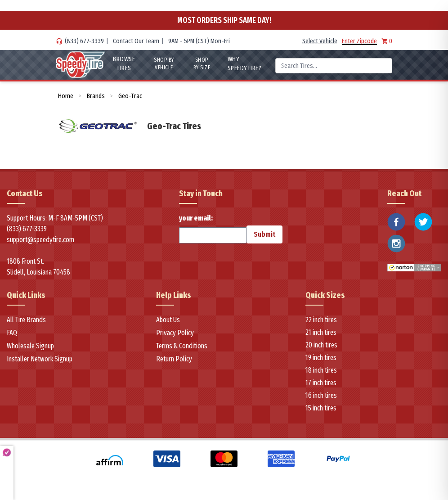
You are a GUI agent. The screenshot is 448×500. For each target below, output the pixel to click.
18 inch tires (321, 370)
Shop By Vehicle (164, 64)
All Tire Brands (26, 320)
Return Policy (174, 359)
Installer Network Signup (40, 359)
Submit (264, 234)
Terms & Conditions (182, 346)
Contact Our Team (136, 41)
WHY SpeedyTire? (244, 63)
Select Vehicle (320, 41)
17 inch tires (321, 383)
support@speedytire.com (40, 240)
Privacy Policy (175, 333)
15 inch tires (321, 408)
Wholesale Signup (30, 346)
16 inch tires (321, 395)
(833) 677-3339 (84, 41)
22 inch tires (321, 320)
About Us (168, 320)
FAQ (12, 333)
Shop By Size (202, 64)
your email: (213, 229)
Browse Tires (124, 63)
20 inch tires (321, 345)
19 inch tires (321, 358)
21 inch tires (321, 332)
